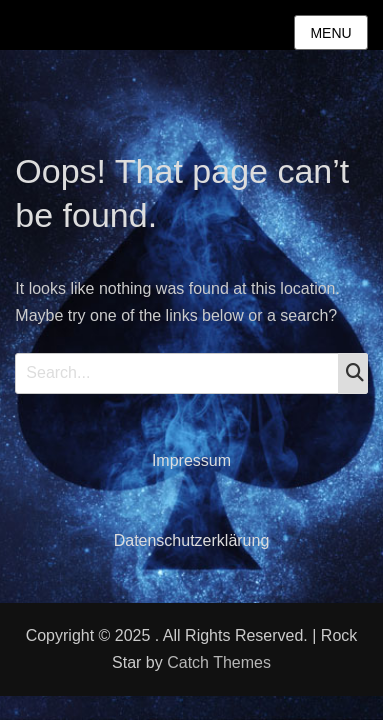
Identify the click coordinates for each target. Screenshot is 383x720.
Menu (330, 33)
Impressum (191, 460)
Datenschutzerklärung (192, 540)
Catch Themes (219, 662)
